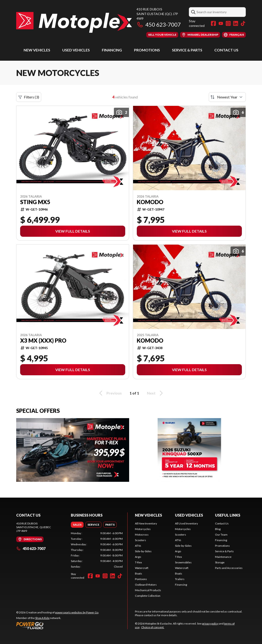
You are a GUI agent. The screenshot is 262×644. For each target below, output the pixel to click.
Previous (110, 393)
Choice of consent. (153, 627)
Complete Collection (148, 596)
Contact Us (226, 50)
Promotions (147, 50)
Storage (220, 562)
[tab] (77, 525)
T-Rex (138, 562)
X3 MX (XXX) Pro (43, 341)
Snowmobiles (183, 562)
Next (156, 393)
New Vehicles (37, 50)
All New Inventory (146, 523)
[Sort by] (227, 97)
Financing (112, 50)
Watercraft (142, 568)
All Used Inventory (186, 523)
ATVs (138, 546)
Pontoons (141, 579)
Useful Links (228, 515)
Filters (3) (29, 97)
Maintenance (223, 557)
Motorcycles (143, 529)
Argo (138, 557)
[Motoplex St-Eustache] (74, 22)
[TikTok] (243, 23)
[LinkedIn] (236, 23)
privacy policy (210, 623)
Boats (139, 573)
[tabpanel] (97, 550)
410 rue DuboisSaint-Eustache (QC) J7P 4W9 (157, 14)
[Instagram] (228, 23)
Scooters (140, 540)
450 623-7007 (159, 24)
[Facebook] (213, 23)
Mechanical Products (148, 590)
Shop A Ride (42, 618)
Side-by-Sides (143, 551)
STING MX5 (35, 202)
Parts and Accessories (229, 568)
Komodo (150, 202)
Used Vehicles (76, 50)
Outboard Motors (146, 585)
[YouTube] (221, 23)
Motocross (142, 535)
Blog (218, 529)
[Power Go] (58, 625)
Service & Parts (187, 50)
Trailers (180, 579)
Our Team (221, 535)
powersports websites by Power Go (77, 612)
